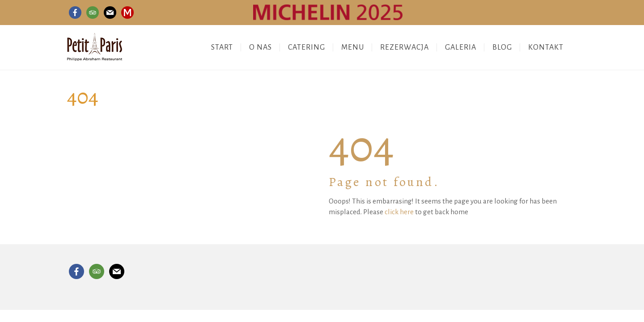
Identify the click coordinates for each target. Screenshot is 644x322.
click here (399, 212)
